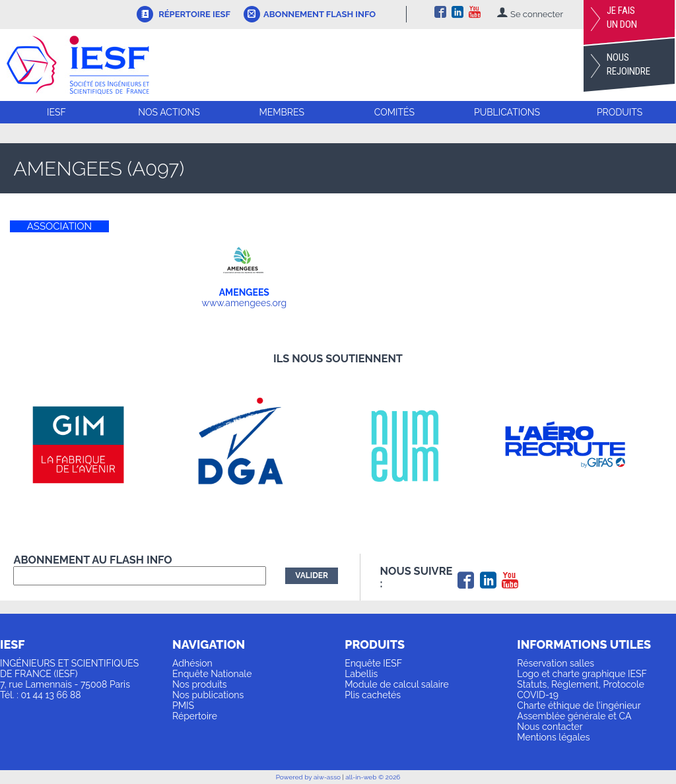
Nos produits (200, 684)
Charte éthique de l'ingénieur (579, 705)
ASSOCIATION (59, 226)
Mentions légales (553, 737)
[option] (94, 445)
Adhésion (192, 663)
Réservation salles (556, 663)
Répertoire (195, 716)
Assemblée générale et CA (574, 716)
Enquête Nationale (212, 674)
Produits (620, 112)
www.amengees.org (245, 303)
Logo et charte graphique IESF (582, 674)
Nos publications (208, 695)
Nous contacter (550, 727)
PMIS (183, 705)
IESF (56, 112)
